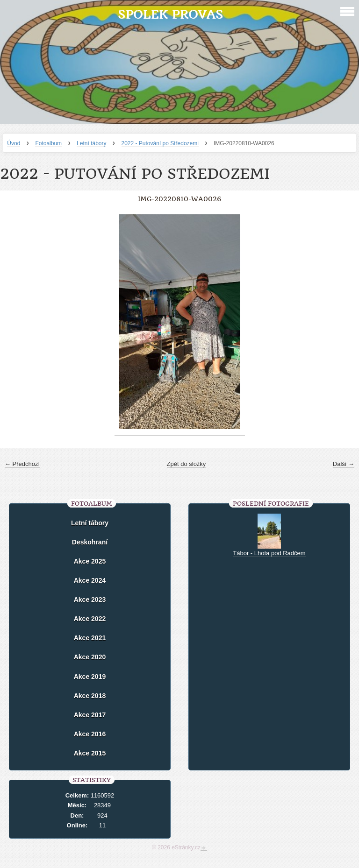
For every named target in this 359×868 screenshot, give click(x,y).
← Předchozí (22, 464)
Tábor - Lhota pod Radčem (269, 553)
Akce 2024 (90, 580)
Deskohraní (90, 542)
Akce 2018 (90, 696)
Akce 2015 (90, 753)
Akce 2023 (90, 600)
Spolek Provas (170, 14)
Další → (344, 464)
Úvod (14, 143)
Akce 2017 (90, 715)
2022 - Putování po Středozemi (160, 143)
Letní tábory (91, 143)
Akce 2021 (90, 638)
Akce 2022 (90, 619)
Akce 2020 (90, 657)
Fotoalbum (48, 143)
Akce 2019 (90, 677)
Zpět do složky (187, 464)
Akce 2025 (90, 561)
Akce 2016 (90, 734)
